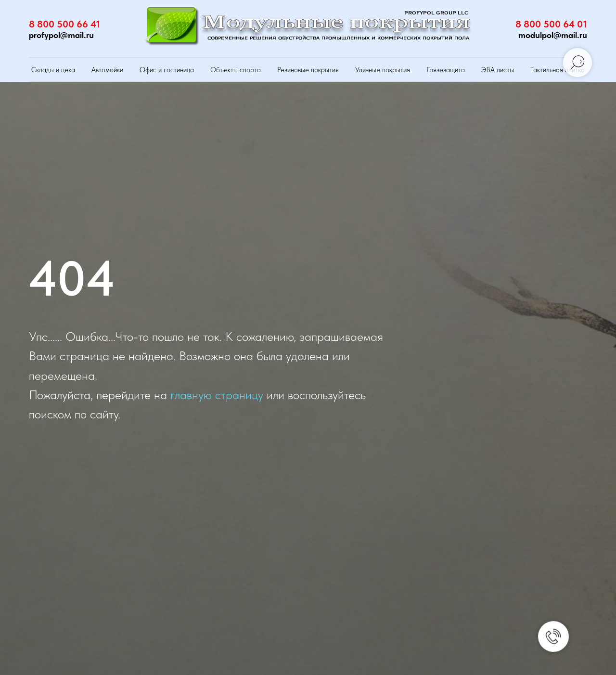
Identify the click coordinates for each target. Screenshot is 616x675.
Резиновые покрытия (308, 70)
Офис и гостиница (167, 70)
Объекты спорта (236, 70)
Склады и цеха (53, 70)
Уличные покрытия (383, 70)
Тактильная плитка (558, 70)
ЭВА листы (498, 70)
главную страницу (217, 395)
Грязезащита (446, 70)
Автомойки (107, 70)
